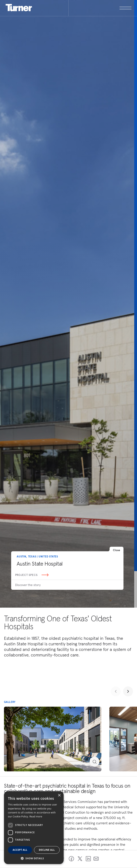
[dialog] (34, 828)
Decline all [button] (47, 850)
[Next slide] (128, 691)
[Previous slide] (116, 691)
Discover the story (28, 585)
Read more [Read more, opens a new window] (36, 817)
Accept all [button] (20, 850)
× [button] (59, 795)
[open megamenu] (100, 8)
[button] (34, 858)
